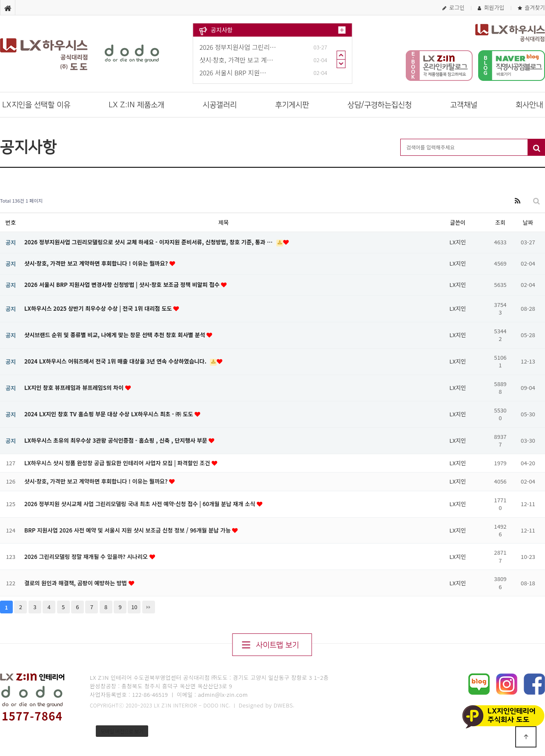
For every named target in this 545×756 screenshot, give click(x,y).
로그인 (453, 7)
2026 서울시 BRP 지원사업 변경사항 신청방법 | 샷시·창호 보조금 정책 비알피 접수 (123, 285)
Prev (341, 55)
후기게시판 (292, 105)
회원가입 (491, 7)
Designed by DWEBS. (267, 705)
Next (341, 64)
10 (134, 607)
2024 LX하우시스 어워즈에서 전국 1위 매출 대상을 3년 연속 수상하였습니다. (116, 361)
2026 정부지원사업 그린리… (238, 47)
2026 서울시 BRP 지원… (233, 73)
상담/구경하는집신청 (380, 105)
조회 (500, 222)
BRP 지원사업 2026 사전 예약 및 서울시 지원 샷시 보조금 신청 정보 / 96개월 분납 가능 (128, 530)
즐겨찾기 (531, 7)
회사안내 (529, 105)
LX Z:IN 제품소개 (136, 105)
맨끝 (149, 607)
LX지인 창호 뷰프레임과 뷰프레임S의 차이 (75, 388)
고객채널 (464, 105)
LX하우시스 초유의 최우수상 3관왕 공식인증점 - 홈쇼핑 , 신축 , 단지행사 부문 (116, 440)
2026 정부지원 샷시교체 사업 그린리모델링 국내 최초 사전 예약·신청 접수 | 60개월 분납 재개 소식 (141, 504)
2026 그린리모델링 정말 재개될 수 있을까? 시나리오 (87, 557)
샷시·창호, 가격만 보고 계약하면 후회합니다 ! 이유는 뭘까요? (97, 263)
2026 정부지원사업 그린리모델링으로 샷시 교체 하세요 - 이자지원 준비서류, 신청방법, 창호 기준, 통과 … (149, 242)
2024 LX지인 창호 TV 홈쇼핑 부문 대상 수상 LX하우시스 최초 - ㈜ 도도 (109, 414)
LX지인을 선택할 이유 (36, 105)
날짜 (528, 222)
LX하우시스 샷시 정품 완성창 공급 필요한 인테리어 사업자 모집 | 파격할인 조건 (118, 463)
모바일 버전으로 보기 (122, 731)
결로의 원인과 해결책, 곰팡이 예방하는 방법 (76, 583)
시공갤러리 (220, 105)
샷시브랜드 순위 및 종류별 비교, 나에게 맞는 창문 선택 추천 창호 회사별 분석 (115, 335)
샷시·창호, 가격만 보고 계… (237, 60)
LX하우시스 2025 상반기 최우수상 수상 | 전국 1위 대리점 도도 (99, 308)
